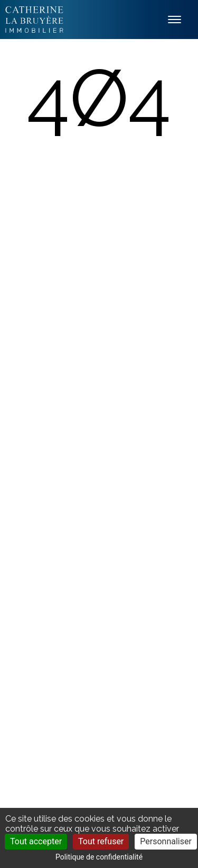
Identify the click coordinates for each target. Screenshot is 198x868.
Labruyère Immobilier (34, 20)
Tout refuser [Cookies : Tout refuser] (101, 841)
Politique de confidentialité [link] (99, 857)
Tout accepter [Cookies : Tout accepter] (36, 841)
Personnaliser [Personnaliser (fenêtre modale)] (166, 841)
